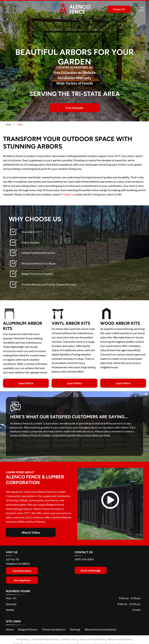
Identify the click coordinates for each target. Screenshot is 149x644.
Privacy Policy (23, 639)
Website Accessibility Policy (120, 639)
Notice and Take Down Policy (93, 639)
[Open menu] (142, 9)
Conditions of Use (70, 639)
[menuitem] (12, 629)
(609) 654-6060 (84, 559)
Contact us (68, 194)
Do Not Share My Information (46, 639)
